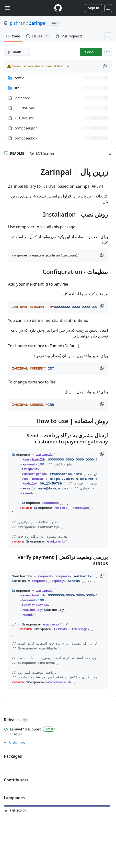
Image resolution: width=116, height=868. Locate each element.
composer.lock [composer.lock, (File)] (26, 138)
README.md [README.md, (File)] (24, 118)
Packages (13, 756)
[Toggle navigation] (8, 8)
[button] (103, 255)
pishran (18, 23)
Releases (16, 720)
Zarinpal (38, 23)
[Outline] (110, 153)
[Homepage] (58, 8)
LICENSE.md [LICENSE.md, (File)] (24, 108)
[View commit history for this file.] (105, 66)
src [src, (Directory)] (17, 88)
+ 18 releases (14, 743)
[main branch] (17, 52)
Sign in (94, 8)
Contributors (16, 780)
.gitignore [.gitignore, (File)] (22, 98)
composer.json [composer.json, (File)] (26, 128)
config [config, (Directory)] (19, 78)
